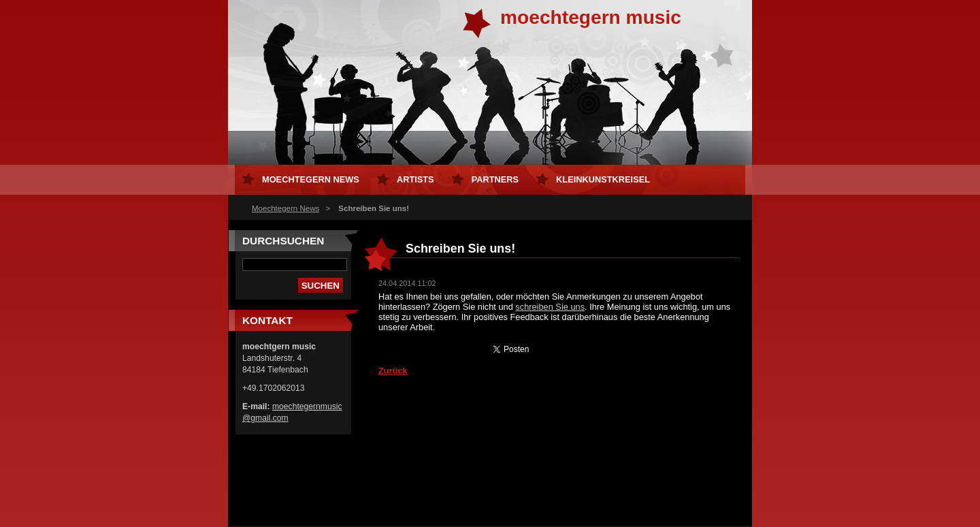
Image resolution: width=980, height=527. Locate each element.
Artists (415, 179)
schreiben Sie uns (550, 307)
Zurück (393, 371)
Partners (495, 179)
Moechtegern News (285, 208)
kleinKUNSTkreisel (603, 179)
